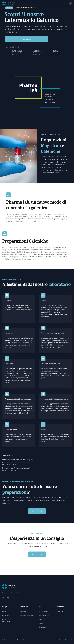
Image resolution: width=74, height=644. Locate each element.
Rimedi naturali (43, 627)
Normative (42, 619)
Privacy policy (61, 611)
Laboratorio (24, 611)
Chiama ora (26, 39)
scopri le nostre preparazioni (24, 8)
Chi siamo (5, 615)
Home (4, 611)
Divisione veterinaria (27, 615)
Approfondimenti (44, 615)
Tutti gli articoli (43, 611)
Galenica (41, 623)
